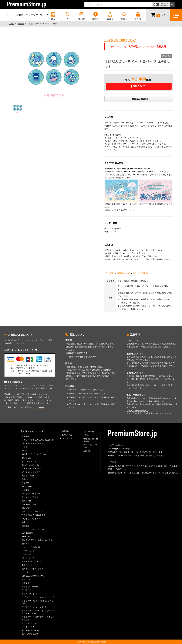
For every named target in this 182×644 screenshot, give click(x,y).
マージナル (26, 579)
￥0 (158, 15)
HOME (11, 24)
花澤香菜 (26, 544)
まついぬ (26, 572)
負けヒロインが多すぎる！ (33, 569)
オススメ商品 (67, 435)
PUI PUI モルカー (29, 551)
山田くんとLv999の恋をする (33, 576)
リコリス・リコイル (30, 623)
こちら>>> (40, 407)
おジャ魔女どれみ (29, 461)
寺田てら (26, 522)
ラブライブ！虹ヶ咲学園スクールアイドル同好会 (38, 618)
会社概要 (87, 451)
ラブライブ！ (27, 590)
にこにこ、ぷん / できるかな (33, 529)
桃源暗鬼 (26, 526)
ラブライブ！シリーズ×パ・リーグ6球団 (38, 597)
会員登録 (110, 16)
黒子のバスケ (27, 479)
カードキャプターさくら (32, 469)
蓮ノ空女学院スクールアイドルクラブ (37, 540)
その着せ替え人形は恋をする (34, 515)
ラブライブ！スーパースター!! (34, 607)
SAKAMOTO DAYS (30, 504)
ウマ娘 (25, 447)
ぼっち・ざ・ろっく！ (31, 558)
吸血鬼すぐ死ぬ (28, 476)
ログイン (138, 16)
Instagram (81, 16)
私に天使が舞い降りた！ (32, 630)
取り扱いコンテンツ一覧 (30, 15)
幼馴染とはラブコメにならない (34, 454)
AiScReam (26, 436)
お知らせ (96, 16)
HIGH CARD (27, 537)
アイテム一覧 (67, 438)
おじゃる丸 (26, 458)
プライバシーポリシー (91, 446)
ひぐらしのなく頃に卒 (31, 547)
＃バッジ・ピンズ (140, 273)
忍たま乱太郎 (27, 533)
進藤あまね (26, 501)
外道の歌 (26, 483)
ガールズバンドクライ (31, 472)
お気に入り (124, 16)
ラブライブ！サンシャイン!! (33, 594)
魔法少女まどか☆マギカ (32, 562)
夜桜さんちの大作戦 (30, 587)
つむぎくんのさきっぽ (31, 519)
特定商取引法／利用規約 (91, 440)
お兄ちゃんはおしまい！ (32, 465)
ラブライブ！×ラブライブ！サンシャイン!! (38, 602)
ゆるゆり (26, 583)
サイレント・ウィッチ (31, 497)
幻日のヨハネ (27, 486)
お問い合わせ (89, 432)
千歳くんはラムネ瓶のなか (33, 511)
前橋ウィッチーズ (29, 565)
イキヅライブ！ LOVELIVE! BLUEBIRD (38, 440)
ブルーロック (27, 554)
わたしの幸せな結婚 (30, 634)
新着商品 (65, 431)
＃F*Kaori (110, 273)
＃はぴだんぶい (123, 273)
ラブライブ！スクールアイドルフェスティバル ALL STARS (38, 612)
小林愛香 (26, 490)
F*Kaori (21, 24)
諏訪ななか (26, 508)
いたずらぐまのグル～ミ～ (33, 443)
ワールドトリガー (29, 627)
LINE (53, 16)
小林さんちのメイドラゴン (33, 494)
